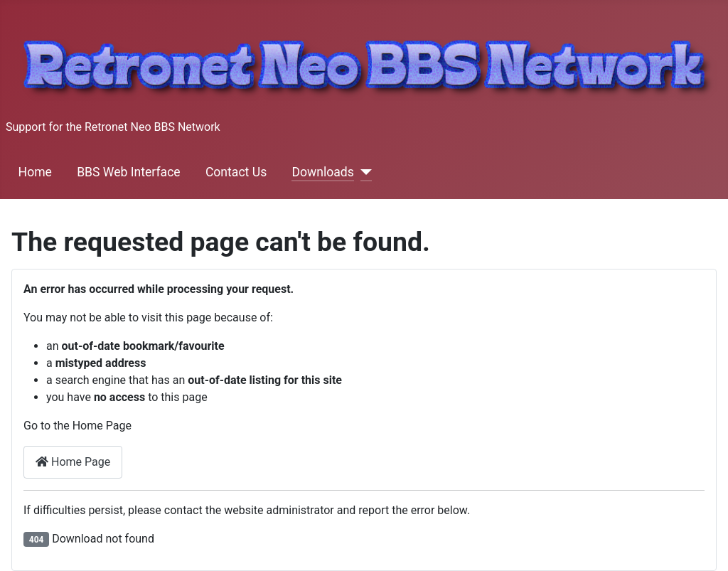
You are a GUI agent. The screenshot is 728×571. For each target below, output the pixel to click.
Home (35, 172)
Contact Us (236, 172)
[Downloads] (363, 172)
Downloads (322, 172)
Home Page (73, 462)
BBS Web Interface (129, 172)
